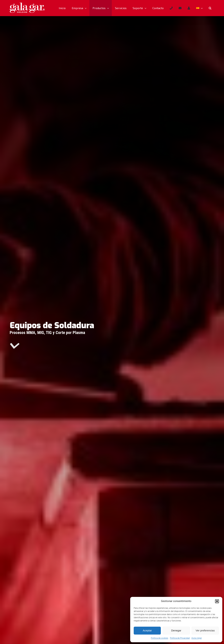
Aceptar (147, 630)
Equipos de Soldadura (52, 325)
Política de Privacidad (180, 638)
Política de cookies (160, 638)
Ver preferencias (205, 630)
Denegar (176, 630)
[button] (217, 601)
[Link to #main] (14, 346)
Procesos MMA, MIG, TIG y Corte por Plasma (47, 333)
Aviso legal (197, 638)
